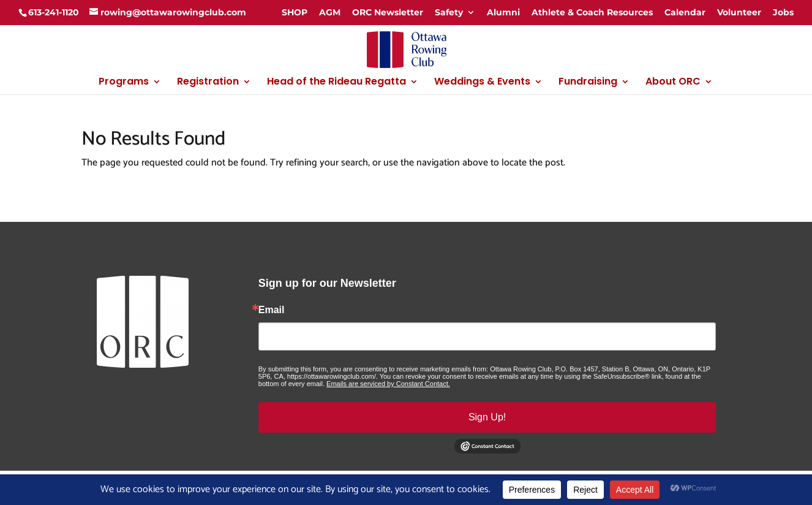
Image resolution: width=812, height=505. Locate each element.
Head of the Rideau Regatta (336, 83)
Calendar (685, 12)
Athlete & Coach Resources (592, 12)
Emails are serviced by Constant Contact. (388, 384)
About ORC (673, 83)
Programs (124, 83)
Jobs (783, 12)
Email (272, 310)
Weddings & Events (482, 83)
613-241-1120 (54, 12)
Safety (449, 12)
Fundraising (588, 83)
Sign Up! (487, 417)
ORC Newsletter (388, 12)
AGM (330, 12)
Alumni (503, 12)
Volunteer (739, 12)
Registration (208, 83)
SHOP (295, 12)
